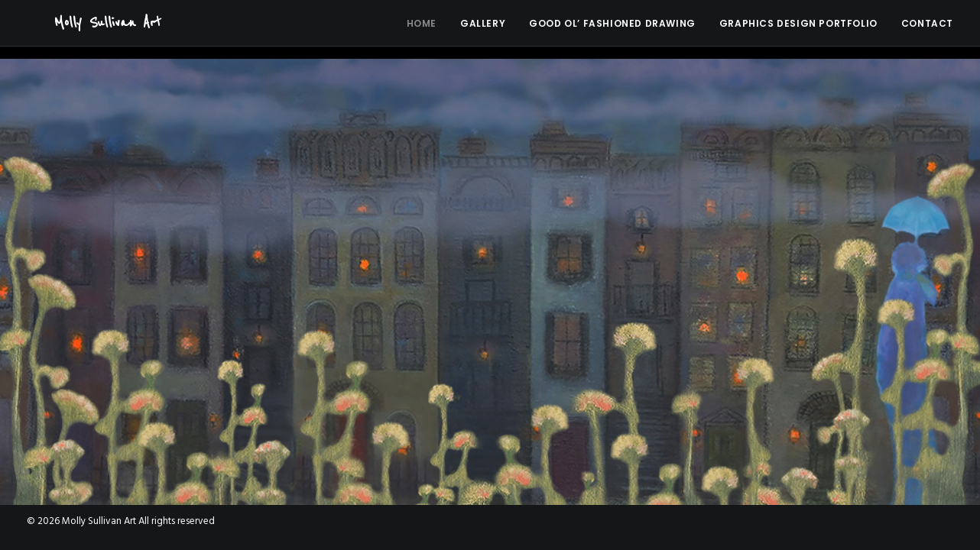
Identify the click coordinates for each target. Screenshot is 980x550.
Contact (927, 30)
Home (422, 30)
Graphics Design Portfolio (798, 30)
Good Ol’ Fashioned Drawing (612, 30)
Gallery (483, 30)
